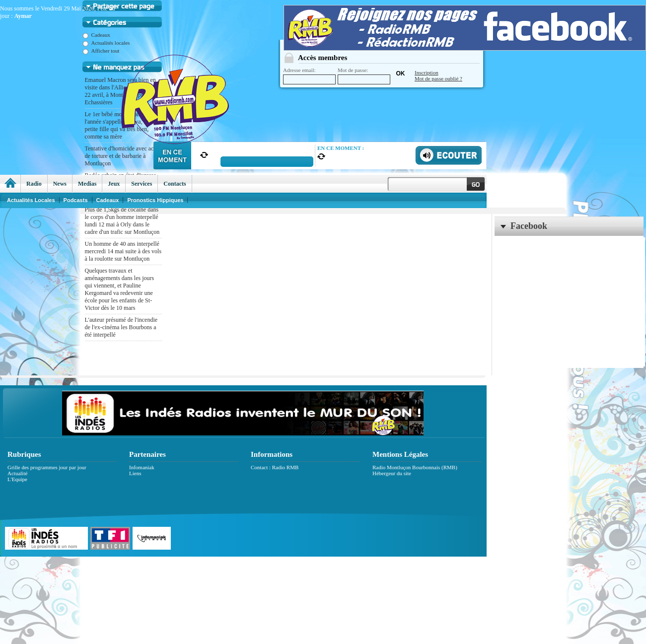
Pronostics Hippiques (155, 200)
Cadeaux (96, 35)
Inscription (427, 72)
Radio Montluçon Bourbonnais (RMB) (415, 467)
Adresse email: (309, 76)
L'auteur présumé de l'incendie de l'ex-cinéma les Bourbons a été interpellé (121, 327)
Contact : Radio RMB (275, 467)
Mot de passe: (364, 76)
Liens (135, 473)
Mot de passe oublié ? (438, 78)
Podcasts (76, 200)
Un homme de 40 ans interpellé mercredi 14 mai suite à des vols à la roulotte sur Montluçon (123, 251)
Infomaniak (142, 467)
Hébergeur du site (392, 473)
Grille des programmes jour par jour (47, 467)
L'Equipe (17, 479)
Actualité (17, 473)
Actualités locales (106, 43)
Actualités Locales (31, 200)
